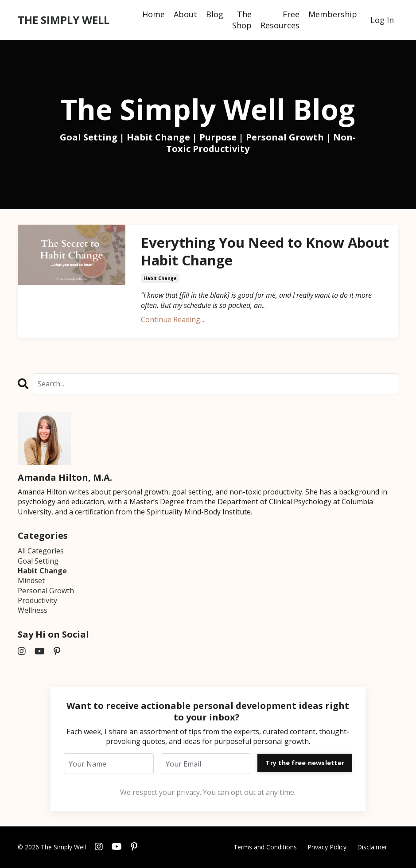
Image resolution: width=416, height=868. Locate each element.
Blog (215, 14)
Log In (382, 20)
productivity (37, 601)
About (185, 14)
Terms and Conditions (265, 848)
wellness (33, 611)
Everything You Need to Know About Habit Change (243, 252)
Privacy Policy (327, 848)
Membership (333, 14)
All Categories (41, 552)
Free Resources (280, 20)
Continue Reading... (173, 321)
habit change (160, 280)
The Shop (242, 20)
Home (154, 14)
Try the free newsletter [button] (305, 764)
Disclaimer (372, 848)
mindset (31, 582)
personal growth (46, 592)
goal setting (38, 562)
